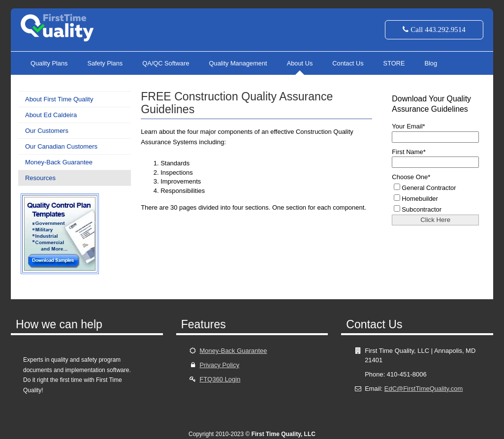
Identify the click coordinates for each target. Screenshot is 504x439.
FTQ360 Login (220, 379)
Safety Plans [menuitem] (105, 63)
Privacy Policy (219, 365)
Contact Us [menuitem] (348, 63)
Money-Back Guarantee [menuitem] (59, 162)
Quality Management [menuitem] (238, 63)
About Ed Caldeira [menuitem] (51, 115)
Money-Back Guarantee (233, 351)
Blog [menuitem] (431, 63)
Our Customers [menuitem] (47, 131)
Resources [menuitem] (40, 178)
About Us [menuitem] (300, 63)
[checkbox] (439, 198)
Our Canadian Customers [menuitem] (61, 146)
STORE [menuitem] (394, 63)
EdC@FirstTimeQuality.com (424, 389)
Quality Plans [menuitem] (49, 63)
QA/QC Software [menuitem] (166, 63)
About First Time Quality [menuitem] (59, 99)
